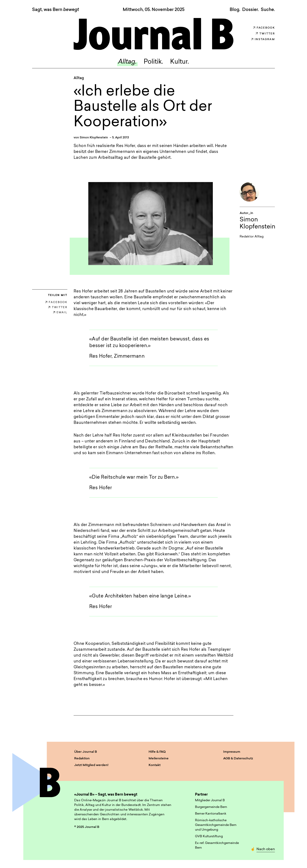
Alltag (79, 78)
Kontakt (155, 765)
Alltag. (127, 62)
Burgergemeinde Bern (211, 807)
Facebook (264, 28)
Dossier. (251, 10)
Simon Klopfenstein (94, 138)
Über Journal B (86, 752)
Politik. (153, 62)
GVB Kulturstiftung (209, 836)
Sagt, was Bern (56, 10)
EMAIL (60, 313)
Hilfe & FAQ (157, 752)
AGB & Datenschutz (238, 759)
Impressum (232, 752)
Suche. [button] (268, 10)
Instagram (263, 39)
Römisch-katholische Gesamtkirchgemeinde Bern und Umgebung (216, 825)
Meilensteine (159, 759)
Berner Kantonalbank (211, 814)
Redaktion (82, 759)
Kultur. (180, 62)
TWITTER (58, 307)
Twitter (265, 34)
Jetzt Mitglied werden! (91, 765)
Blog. (235, 10)
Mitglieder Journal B (210, 800)
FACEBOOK (56, 302)
